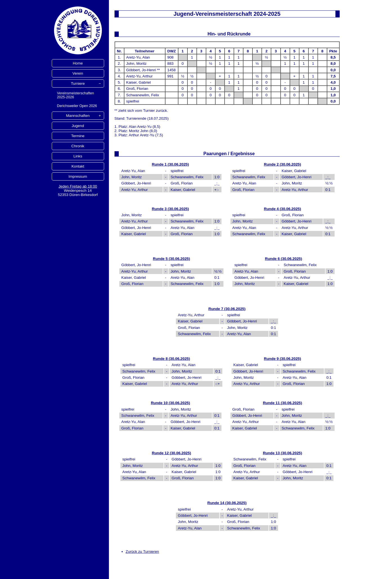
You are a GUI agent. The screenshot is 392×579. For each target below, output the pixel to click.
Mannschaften (78, 116)
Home (78, 63)
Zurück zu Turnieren (143, 552)
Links (78, 156)
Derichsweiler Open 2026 (77, 106)
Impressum (78, 176)
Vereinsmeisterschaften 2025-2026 (76, 95)
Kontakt (78, 166)
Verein (78, 73)
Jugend (78, 126)
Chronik (78, 146)
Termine (78, 136)
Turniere (78, 83)
